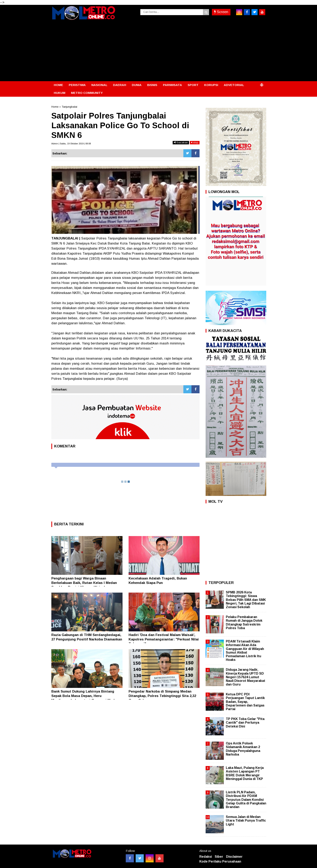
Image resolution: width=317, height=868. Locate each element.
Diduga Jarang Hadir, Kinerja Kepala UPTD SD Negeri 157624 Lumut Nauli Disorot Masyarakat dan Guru (246, 677)
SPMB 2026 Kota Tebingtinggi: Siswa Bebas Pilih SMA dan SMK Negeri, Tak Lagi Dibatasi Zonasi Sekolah (246, 600)
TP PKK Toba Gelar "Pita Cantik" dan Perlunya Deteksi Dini (245, 723)
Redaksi (206, 857)
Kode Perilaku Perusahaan (220, 861)
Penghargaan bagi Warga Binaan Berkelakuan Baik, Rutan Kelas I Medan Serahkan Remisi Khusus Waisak (84, 583)
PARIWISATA (172, 85)
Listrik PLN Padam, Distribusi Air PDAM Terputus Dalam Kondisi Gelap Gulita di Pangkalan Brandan (246, 800)
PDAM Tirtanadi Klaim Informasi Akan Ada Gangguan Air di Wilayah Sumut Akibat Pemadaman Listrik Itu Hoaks (245, 651)
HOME (58, 85)
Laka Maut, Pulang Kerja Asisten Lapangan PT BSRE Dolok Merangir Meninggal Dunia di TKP (245, 773)
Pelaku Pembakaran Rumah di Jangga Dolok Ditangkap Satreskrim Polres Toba (244, 622)
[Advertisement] (158, 51)
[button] (262, 83)
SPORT (193, 85)
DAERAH (120, 85)
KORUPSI (211, 85)
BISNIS (152, 85)
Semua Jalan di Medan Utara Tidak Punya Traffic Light (246, 820)
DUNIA (137, 85)
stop (195, 142)
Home (55, 107)
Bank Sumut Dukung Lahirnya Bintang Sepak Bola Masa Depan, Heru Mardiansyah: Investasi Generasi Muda (84, 696)
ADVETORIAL (234, 85)
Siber (219, 857)
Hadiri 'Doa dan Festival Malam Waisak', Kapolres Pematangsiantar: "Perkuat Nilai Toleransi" (164, 639)
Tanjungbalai (69, 107)
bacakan (181, 142)
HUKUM (60, 93)
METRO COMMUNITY (87, 93)
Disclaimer (234, 857)
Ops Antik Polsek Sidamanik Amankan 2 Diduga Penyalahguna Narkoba (243, 749)
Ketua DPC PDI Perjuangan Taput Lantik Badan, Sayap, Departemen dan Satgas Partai (245, 702)
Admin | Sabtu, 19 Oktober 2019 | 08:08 (71, 144)
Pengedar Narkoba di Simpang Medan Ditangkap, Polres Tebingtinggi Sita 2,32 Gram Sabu (162, 696)
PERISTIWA (77, 85)
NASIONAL (99, 85)
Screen (221, 12)
